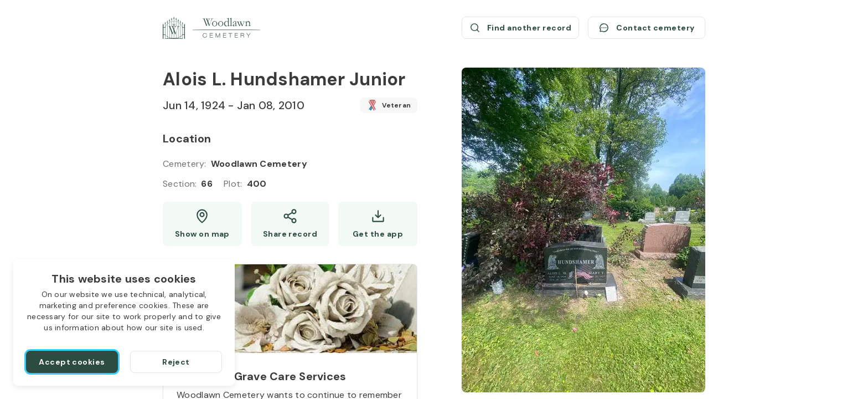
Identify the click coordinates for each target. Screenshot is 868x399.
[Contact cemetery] (647, 28)
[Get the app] (378, 224)
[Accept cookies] (72, 362)
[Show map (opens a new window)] (202, 224)
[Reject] (176, 362)
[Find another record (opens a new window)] (520, 28)
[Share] (290, 224)
